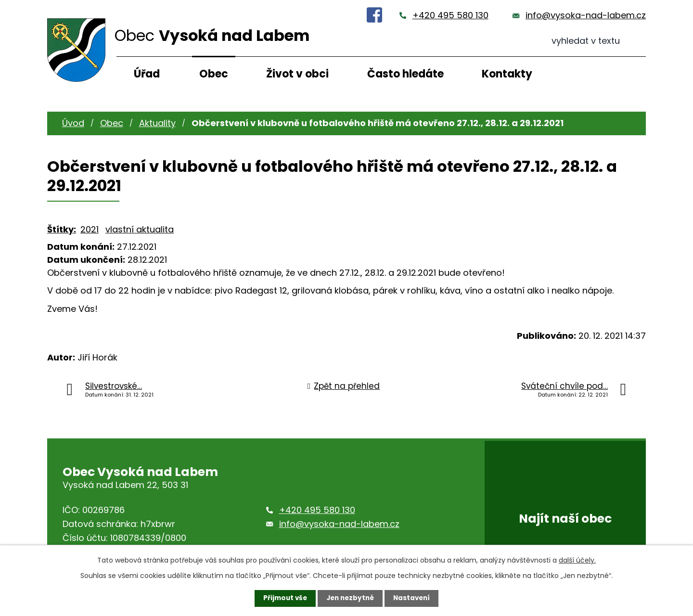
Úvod (73, 123)
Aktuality (157, 123)
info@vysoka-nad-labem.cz (586, 15)
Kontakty (507, 74)
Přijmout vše (283, 598)
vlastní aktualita (140, 229)
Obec (214, 74)
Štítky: (62, 229)
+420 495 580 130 (450, 15)
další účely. (577, 560)
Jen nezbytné (350, 598)
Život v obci (297, 74)
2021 (90, 229)
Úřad (147, 74)
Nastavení (414, 598)
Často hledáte (405, 74)
